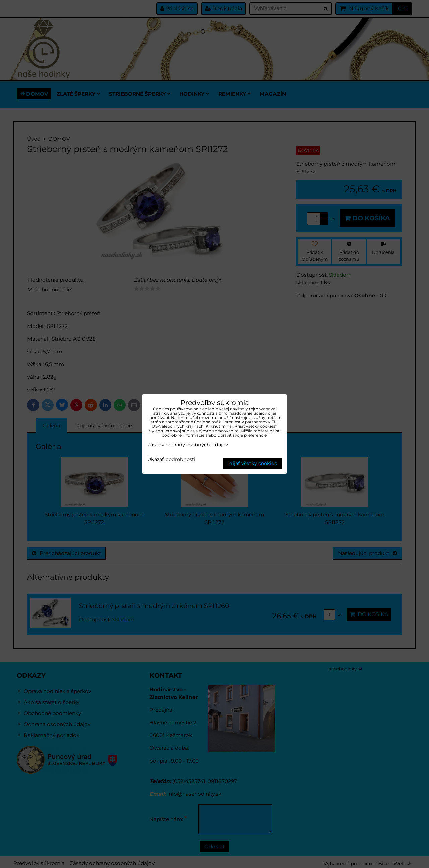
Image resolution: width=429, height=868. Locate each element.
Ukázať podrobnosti (171, 460)
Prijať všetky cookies (252, 463)
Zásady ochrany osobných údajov (188, 445)
